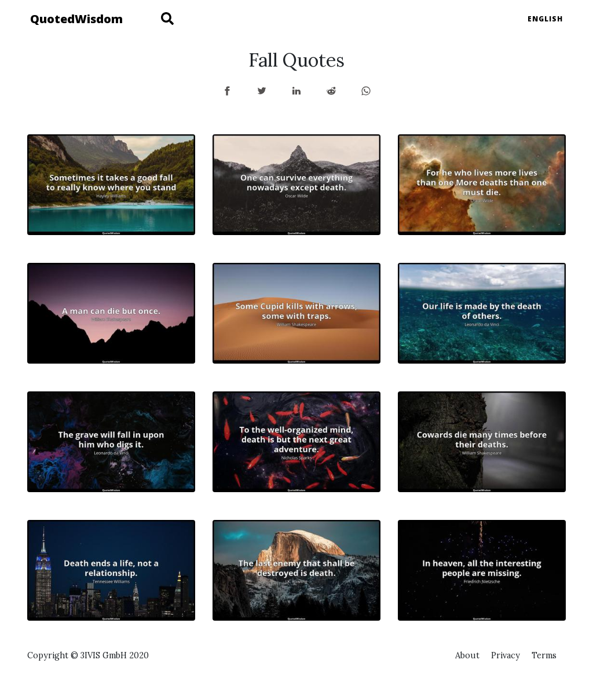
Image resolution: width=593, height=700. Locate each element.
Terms (544, 655)
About (467, 655)
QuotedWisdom (76, 19)
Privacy (506, 655)
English (545, 19)
